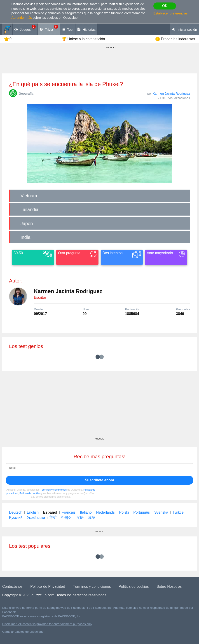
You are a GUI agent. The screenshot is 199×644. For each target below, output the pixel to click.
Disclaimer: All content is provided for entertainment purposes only (47, 624)
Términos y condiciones (54, 490)
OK (165, 6)
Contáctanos (12, 586)
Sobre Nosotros (169, 586)
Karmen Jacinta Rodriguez (171, 94)
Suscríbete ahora (100, 480)
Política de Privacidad (48, 586)
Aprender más (22, 18)
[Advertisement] (99, 406)
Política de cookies (30, 493)
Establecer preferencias (170, 13)
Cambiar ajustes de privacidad (23, 632)
